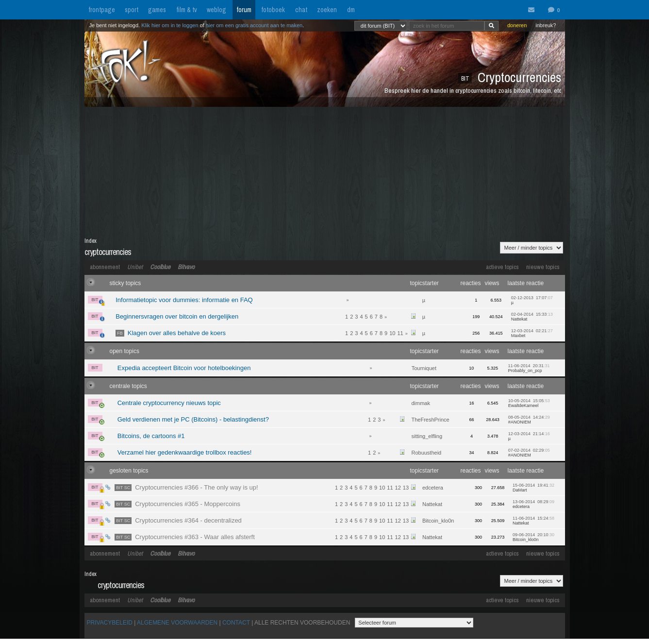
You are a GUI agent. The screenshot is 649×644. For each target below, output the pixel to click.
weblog (216, 10)
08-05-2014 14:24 (529, 420)
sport (132, 10)
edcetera (433, 488)
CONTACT (236, 623)
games (157, 10)
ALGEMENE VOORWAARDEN (177, 623)
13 (406, 488)
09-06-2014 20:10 (533, 537)
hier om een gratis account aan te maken (254, 25)
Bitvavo (186, 267)
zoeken (327, 10)
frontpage (102, 10)
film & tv (187, 10)
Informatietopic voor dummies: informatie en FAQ (184, 300)
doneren (517, 25)
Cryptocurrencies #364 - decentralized (178, 520)
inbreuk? (546, 25)
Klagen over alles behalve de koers (171, 333)
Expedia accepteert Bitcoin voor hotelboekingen (184, 368)
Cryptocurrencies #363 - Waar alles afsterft (184, 537)
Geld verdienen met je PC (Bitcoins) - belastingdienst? (193, 419)
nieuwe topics (543, 267)
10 (392, 333)
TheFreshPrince (430, 420)
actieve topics (502, 267)
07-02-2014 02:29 (529, 453)
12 (398, 488)
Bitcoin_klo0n (438, 521)
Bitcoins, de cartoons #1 (151, 436)
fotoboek (273, 10)
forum (244, 10)
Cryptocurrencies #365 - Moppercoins (177, 504)
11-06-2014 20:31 (529, 368)
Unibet (135, 267)
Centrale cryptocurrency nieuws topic (169, 403)
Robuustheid (426, 453)
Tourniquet (424, 368)
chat (301, 10)
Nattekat (432, 504)
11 (400, 333)
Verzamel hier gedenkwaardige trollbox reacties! (185, 452)
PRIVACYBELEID (110, 623)
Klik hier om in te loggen (170, 25)
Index (91, 241)
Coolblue (160, 267)
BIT (97, 300)
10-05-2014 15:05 (529, 403)
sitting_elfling (427, 436)
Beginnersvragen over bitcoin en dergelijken (177, 316)
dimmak (421, 403)
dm (351, 10)
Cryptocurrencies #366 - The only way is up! (186, 487)
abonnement (105, 267)
